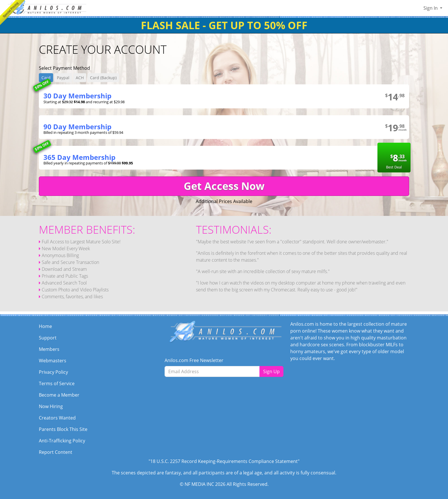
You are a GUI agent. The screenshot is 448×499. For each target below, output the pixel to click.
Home (45, 326)
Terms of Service (57, 383)
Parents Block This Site (63, 429)
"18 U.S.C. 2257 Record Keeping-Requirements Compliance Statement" (224, 461)
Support (48, 338)
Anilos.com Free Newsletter (194, 360)
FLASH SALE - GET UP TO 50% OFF (224, 25)
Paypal (63, 78)
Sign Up (271, 371)
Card (46, 78)
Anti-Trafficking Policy (62, 441)
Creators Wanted (57, 418)
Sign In (431, 8)
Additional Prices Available (224, 201)
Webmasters (53, 361)
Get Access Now (224, 186)
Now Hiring (51, 406)
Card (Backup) (103, 78)
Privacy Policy (53, 372)
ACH (80, 78)
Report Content (56, 452)
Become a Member (59, 395)
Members (49, 349)
